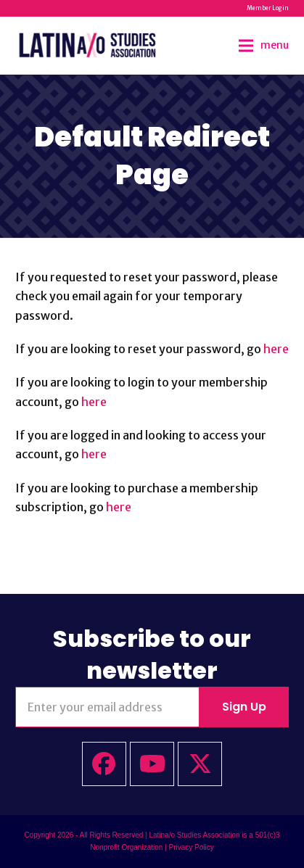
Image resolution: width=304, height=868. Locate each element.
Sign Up (244, 707)
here (276, 349)
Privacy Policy (191, 847)
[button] (264, 45)
